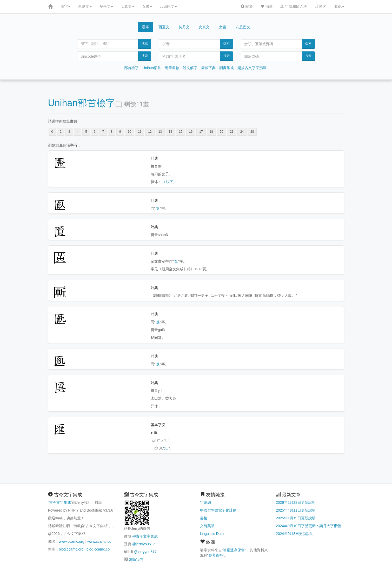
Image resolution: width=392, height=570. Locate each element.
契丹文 (106, 6)
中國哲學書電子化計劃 (218, 510)
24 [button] (242, 132)
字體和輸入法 (294, 6)
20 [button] (221, 132)
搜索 (145, 43)
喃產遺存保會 (234, 550)
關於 (247, 6)
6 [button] (95, 132)
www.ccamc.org (72, 541)
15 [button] (180, 132)
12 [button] (150, 132)
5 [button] (86, 132)
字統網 (205, 502)
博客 (321, 6)
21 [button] (232, 132)
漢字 (65, 6)
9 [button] (120, 132)
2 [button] (61, 132)
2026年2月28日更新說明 (296, 502)
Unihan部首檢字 (82, 103)
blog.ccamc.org (71, 549)
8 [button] (112, 132)
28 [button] (252, 132)
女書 (147, 6)
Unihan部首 (152, 68)
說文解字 (190, 68)
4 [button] (78, 132)
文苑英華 (207, 526)
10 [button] (129, 132)
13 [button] (160, 132)
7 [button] (103, 132)
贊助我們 (136, 560)
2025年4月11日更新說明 (296, 510)
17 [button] (201, 132)
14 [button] (170, 132)
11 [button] (140, 132)
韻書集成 (227, 68)
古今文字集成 (60, 502)
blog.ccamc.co (98, 549)
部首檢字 (131, 68)
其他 (339, 6)
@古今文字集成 (145, 536)
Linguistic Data (212, 534)
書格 (204, 518)
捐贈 (267, 6)
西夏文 (85, 6)
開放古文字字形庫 (252, 68)
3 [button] (69, 132)
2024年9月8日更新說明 (295, 534)
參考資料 (216, 555)
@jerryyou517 (144, 544)
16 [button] (191, 132)
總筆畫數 (172, 68)
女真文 (128, 6)
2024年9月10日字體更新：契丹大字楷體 (308, 526)
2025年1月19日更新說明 (296, 518)
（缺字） (169, 182)
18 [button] (211, 132)
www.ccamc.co (99, 541)
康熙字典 (208, 68)
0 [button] (52, 132)
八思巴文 (168, 6)
